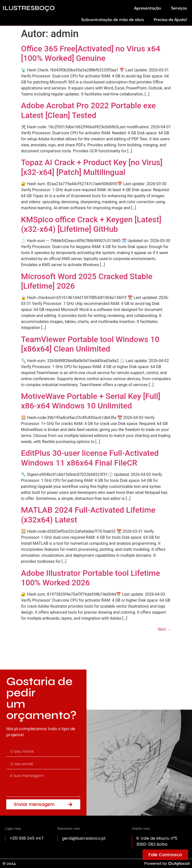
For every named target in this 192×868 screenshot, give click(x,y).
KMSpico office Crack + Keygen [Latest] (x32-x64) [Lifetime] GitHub (91, 224)
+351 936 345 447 (26, 838)
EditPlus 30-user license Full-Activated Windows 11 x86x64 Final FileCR (90, 458)
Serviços (179, 8)
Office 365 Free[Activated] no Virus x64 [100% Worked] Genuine (91, 53)
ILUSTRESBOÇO (29, 8)
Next (164, 629)
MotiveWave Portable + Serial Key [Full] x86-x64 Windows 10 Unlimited (91, 401)
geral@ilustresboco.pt (84, 838)
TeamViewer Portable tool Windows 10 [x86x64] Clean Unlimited (90, 344)
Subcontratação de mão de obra (112, 20)
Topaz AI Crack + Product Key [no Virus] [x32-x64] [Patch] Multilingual (92, 167)
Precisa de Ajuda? (170, 20)
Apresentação (147, 8)
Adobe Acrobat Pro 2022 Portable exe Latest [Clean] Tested (88, 110)
